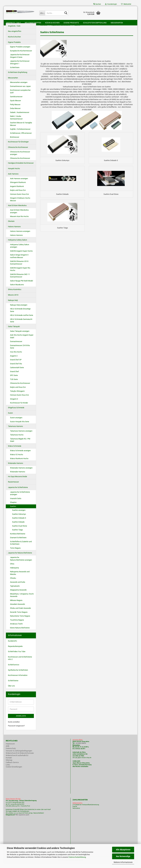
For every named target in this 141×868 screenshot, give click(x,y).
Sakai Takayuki (14, 331)
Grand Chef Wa (16, 368)
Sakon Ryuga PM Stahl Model (21, 285)
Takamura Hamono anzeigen (21, 435)
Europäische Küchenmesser (21, 55)
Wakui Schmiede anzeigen (20, 455)
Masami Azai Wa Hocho (19, 221)
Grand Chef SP (16, 364)
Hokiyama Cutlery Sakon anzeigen (20, 250)
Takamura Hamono (15, 431)
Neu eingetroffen (33, 23)
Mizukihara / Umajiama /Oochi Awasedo (22, 599)
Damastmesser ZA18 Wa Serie (20, 351)
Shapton (13, 507)
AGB (8, 750)
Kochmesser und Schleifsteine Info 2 (20, 662)
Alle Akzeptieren (123, 850)
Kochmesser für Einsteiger (18, 146)
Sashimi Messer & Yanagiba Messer (21, 128)
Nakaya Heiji (13, 304)
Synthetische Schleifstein (18, 674)
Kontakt (9, 762)
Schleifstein (15, 72)
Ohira (12, 568)
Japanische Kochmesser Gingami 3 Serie (20, 60)
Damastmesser (16, 346)
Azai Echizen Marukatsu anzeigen (19, 215)
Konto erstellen (14, 726)
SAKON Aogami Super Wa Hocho (20, 273)
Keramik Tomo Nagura (19, 616)
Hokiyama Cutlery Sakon (17, 244)
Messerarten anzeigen (19, 87)
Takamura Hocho (17, 439)
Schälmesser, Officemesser (21, 137)
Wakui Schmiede (15, 450)
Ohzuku (13, 582)
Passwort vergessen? (16, 730)
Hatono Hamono (14, 231)
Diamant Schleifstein (18, 542)
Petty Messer (15, 109)
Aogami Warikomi (17, 191)
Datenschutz (11, 753)
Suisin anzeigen (16, 422)
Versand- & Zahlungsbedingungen (19, 755)
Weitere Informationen (123, 862)
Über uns (11, 690)
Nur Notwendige (123, 856)
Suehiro (13, 511)
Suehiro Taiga (17, 534)
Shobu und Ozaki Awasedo (20, 612)
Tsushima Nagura (17, 624)
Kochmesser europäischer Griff (20, 96)
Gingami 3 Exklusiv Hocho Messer (20, 204)
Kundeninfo (12, 645)
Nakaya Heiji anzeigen (19, 309)
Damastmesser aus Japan (20, 91)
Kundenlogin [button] (111, 4)
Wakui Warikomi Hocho (19, 463)
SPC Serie (14, 380)
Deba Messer (15, 113)
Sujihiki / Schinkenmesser (20, 133)
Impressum (10, 748)
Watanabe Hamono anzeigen (21, 472)
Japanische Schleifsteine (18, 492)
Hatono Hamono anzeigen (20, 235)
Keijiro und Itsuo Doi (18, 195)
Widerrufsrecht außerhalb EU (17, 760)
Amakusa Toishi (16, 628)
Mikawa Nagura (16, 605)
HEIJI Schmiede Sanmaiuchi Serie (21, 325)
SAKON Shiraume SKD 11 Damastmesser (20, 280)
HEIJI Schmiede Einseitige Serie (20, 314)
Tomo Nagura (15, 552)
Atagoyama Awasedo (18, 594)
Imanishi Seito (17, 503)
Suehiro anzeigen (19, 514)
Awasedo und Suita (18, 586)
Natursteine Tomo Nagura (20, 620)
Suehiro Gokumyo (19, 518)
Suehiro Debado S (19, 522)
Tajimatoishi (15, 590)
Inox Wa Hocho (16, 356)
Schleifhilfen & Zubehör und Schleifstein (21, 547)
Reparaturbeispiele (15, 651)
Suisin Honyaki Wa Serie (20, 426)
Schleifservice (14, 669)
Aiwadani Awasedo (17, 609)
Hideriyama (14, 572)
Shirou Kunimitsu (15, 294)
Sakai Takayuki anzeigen (20, 335)
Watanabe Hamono (15, 467)
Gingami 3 (14, 403)
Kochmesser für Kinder (19, 407)
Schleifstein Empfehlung (95, 23)
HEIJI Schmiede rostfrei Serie (22, 320)
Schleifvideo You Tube (17, 656)
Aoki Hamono (13, 178)
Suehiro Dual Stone (20, 530)
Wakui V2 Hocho (17, 459)
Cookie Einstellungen (14, 771)
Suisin (10, 417)
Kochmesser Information (18, 679)
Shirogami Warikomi (18, 187)
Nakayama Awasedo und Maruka (20, 577)
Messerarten (117, 23)
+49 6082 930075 (81, 748)
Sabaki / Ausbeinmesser (20, 117)
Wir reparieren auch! (23, 819)
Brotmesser (15, 141)
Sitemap (9, 764)
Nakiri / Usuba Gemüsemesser (16, 122)
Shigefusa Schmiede (16, 412)
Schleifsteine (13, 685)
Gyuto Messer (15, 105)
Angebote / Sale (13, 23)
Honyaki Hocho (14, 173)
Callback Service (12, 767)
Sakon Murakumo (17, 289)
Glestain (11, 225)
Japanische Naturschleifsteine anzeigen (21, 563)
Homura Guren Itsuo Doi (19, 198)
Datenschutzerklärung (77, 857)
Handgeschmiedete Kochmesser (21, 167)
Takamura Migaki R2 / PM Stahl (20, 444)
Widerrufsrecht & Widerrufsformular (20, 757)
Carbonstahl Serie (17, 372)
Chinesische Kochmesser (18, 151)
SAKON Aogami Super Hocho (21, 255)
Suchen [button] (97, 4)
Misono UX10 (13, 299)
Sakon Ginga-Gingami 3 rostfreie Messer (19, 261)
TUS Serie (14, 384)
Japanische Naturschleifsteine (20, 557)
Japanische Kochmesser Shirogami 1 (20, 67)
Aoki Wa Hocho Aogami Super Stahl (22, 341)
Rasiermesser (13, 486)
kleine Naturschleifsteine (20, 632)
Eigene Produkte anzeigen (20, 51)
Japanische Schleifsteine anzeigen (20, 498)
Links (8, 769)
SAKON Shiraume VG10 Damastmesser (19, 267)
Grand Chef (14, 376)
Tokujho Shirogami (17, 395)
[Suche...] (42, 13)
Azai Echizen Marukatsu (17, 210)
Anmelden (21, 720)
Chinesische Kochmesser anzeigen (20, 157)
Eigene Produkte (71, 23)
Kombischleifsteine (18, 538)
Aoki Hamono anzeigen (19, 183)
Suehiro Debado (18, 526)
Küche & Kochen (52, 23)
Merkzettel (126, 4)
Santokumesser (16, 101)
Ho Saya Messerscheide (17, 481)
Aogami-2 (14, 360)
